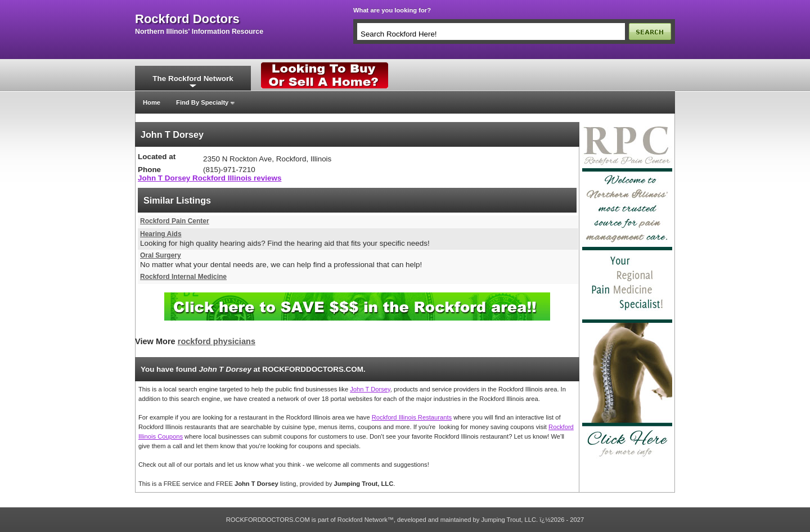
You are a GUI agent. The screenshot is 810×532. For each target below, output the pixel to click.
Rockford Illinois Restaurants (412, 417)
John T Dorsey (370, 389)
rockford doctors (187, 19)
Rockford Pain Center (175, 221)
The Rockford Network (193, 78)
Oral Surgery (161, 255)
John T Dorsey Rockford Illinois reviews (210, 178)
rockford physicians (217, 341)
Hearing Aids (161, 234)
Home (152, 102)
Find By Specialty (202, 102)
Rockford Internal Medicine (183, 277)
